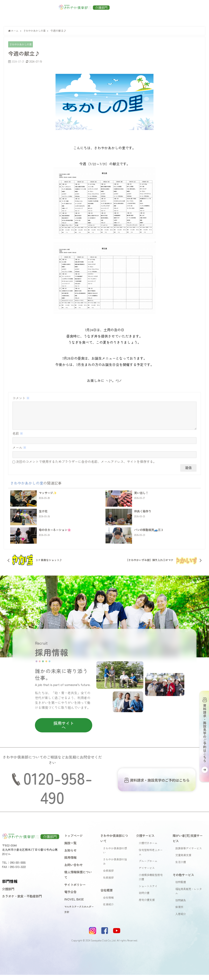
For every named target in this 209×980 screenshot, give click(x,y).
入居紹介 (181, 919)
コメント (21, 398)
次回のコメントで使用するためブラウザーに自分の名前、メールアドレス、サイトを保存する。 (86, 466)
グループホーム (148, 866)
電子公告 (70, 897)
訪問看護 (181, 887)
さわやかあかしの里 (22, 44)
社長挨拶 (108, 882)
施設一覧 (70, 848)
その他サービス (183, 880)
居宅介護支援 (147, 905)
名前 (18, 438)
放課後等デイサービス (189, 853)
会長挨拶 (108, 875)
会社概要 (107, 895)
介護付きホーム (148, 848)
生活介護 (181, 867)
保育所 (179, 912)
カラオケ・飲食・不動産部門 (22, 901)
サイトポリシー (75, 889)
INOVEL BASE (74, 904)
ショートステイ (148, 891)
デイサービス (147, 873)
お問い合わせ (73, 870)
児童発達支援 (183, 860)
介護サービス (145, 841)
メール (19, 452)
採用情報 (70, 862)
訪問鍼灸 (181, 905)
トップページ (73, 841)
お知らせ (70, 855)
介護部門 (8, 894)
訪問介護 (144, 898)
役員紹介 (108, 909)
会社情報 (108, 902)
